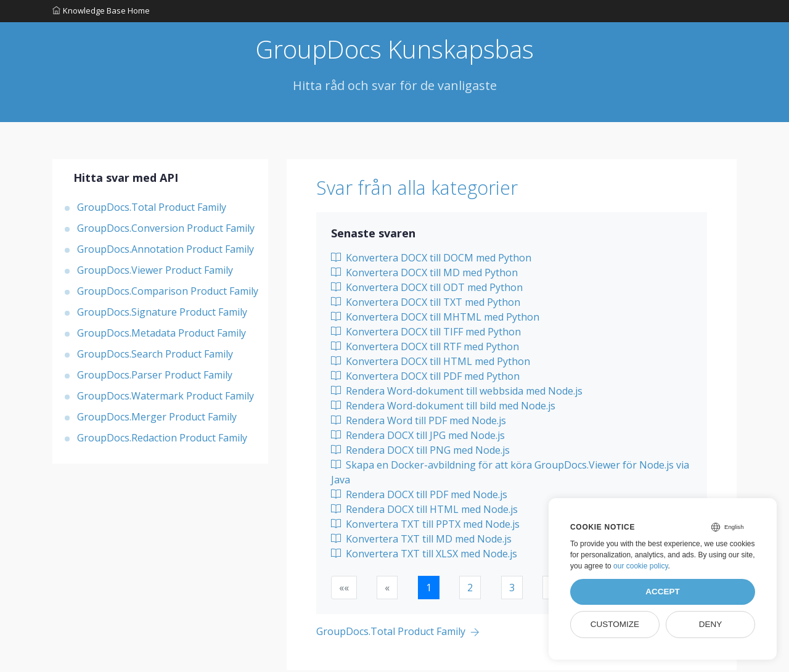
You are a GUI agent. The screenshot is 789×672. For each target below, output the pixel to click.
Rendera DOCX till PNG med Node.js (420, 452)
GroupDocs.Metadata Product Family (161, 335)
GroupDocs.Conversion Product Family (166, 230)
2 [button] (470, 589)
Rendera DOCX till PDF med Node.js (419, 496)
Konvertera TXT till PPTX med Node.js (425, 526)
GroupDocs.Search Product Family (155, 356)
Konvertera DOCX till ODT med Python (427, 289)
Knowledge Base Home (101, 12)
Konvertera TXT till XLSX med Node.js (424, 555)
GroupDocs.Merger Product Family (157, 419)
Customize (615, 624)
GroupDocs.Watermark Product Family (166, 398)
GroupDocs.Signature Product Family (162, 314)
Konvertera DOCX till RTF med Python (425, 348)
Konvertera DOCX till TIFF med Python (426, 334)
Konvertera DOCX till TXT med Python (426, 304)
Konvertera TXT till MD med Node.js (421, 541)
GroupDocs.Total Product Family (152, 209)
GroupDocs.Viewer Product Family (155, 272)
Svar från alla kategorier (430, 189)
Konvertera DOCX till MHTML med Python (435, 319)
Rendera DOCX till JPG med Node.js (418, 437)
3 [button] (512, 589)
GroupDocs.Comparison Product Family (168, 293)
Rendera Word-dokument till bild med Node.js (443, 408)
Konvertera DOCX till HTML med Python (431, 363)
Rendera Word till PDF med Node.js (419, 422)
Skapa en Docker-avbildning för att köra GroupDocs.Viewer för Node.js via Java (510, 474)
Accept (663, 592)
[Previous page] (398, 634)
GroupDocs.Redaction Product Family (162, 440)
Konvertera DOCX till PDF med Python (425, 378)
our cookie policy (641, 566)
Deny (711, 624)
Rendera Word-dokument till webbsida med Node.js (457, 393)
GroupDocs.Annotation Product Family (166, 251)
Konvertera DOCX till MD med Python (424, 274)
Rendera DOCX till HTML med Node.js (424, 511)
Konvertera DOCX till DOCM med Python (431, 260)
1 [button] (429, 589)
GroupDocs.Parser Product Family (155, 377)
